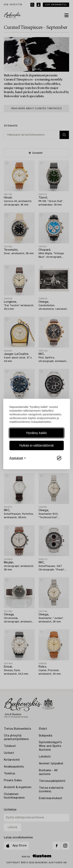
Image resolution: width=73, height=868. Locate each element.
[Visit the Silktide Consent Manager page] (59, 458)
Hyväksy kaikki (36, 433)
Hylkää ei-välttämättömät (36, 445)
